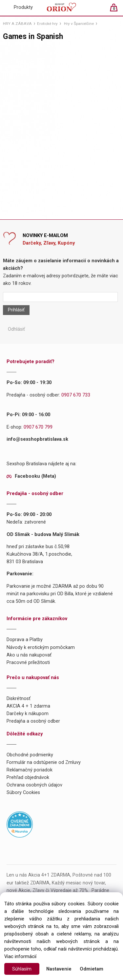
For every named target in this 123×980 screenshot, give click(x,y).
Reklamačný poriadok (30, 770)
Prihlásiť (16, 310)
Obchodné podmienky (30, 755)
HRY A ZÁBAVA (17, 24)
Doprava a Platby (25, 640)
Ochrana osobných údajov (34, 785)
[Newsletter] (60, 297)
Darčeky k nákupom (28, 714)
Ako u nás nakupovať (29, 655)
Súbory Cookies (23, 793)
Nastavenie (59, 969)
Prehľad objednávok (28, 777)
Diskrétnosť (19, 699)
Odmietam (92, 969)
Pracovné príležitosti (28, 663)
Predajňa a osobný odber (33, 721)
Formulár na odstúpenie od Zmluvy (44, 762)
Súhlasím (22, 969)
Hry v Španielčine (79, 24)
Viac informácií (20, 957)
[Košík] (117, 10)
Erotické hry (47, 24)
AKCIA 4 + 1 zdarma (28, 706)
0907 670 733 (76, 395)
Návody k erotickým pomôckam (41, 647)
